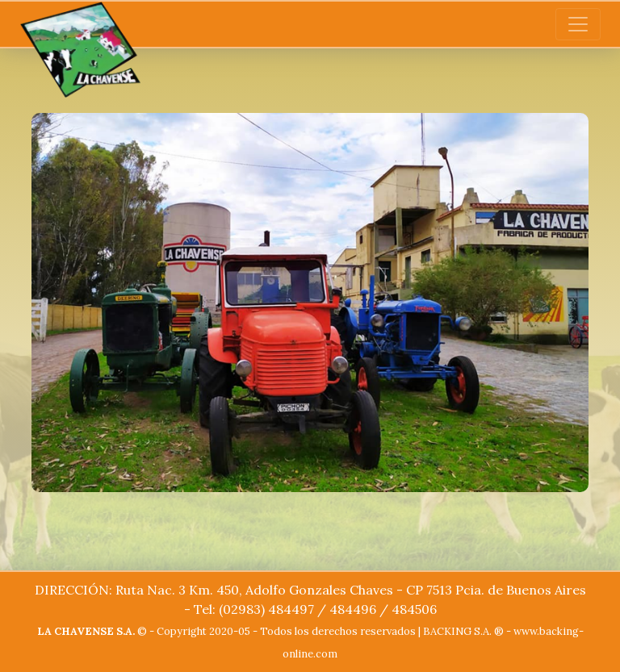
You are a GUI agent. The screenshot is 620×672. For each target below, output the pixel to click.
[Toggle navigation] (578, 24)
